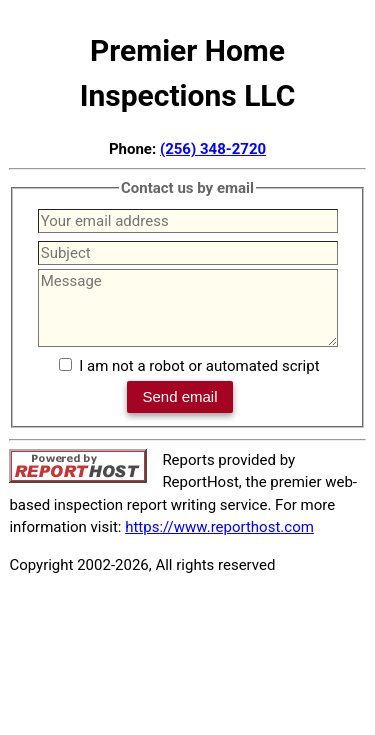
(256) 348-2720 (213, 149)
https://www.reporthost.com (219, 527)
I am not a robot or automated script (199, 366)
